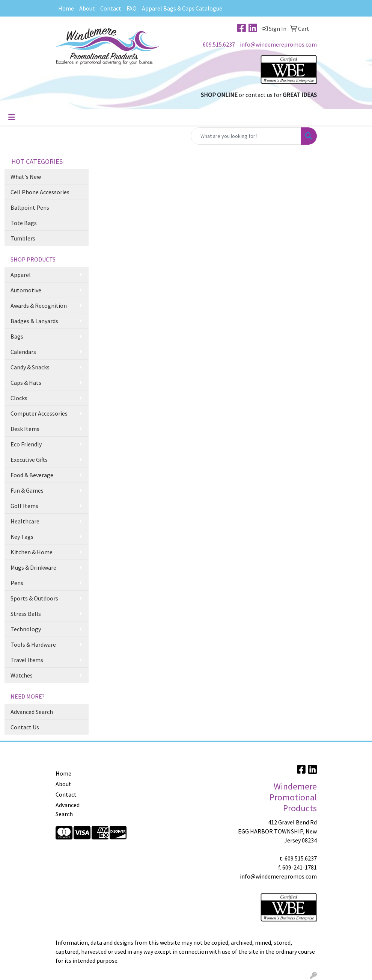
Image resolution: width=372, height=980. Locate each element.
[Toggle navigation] (12, 117)
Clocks (19, 398)
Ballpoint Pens (30, 207)
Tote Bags (24, 223)
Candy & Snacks (30, 367)
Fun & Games (27, 490)
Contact (111, 8)
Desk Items (25, 429)
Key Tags (22, 537)
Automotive (26, 290)
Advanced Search (32, 712)
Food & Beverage (32, 475)
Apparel (21, 275)
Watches (22, 675)
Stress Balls (26, 614)
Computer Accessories (39, 413)
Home (66, 8)
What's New (26, 177)
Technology (26, 629)
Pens (17, 583)
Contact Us (25, 727)
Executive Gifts (29, 460)
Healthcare (25, 521)
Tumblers (23, 238)
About (87, 8)
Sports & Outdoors (34, 598)
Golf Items (24, 506)
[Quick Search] (246, 136)
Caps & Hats (26, 383)
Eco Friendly (26, 444)
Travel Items (27, 660)
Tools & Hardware (33, 644)
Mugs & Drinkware (33, 567)
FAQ (132, 8)
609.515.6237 (219, 44)
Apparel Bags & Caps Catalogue (182, 8)
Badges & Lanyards (34, 321)
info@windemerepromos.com (278, 44)
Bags (17, 336)
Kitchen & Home (32, 552)
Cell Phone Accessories (40, 192)
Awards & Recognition (39, 305)
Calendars (23, 352)
